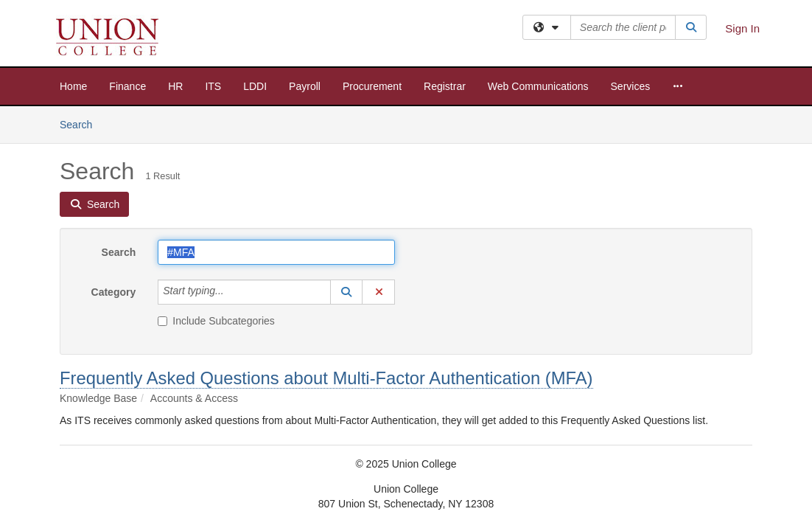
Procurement (372, 86)
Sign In (742, 28)
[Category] (232, 292)
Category (114, 292)
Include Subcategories (216, 321)
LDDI (255, 86)
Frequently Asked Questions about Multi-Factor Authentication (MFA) (326, 378)
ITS (213, 86)
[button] (346, 292)
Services (631, 86)
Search (81, 124)
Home (73, 86)
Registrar (445, 86)
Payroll (305, 86)
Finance (127, 86)
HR (175, 86)
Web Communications (538, 86)
